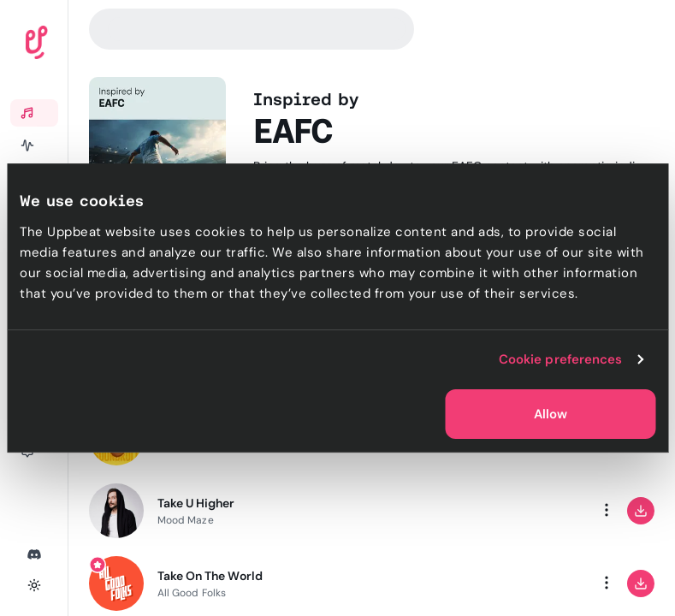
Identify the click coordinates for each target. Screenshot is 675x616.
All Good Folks (192, 593)
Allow (551, 414)
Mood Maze (186, 520)
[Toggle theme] (34, 585)
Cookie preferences (561, 359)
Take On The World (210, 576)
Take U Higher (196, 503)
